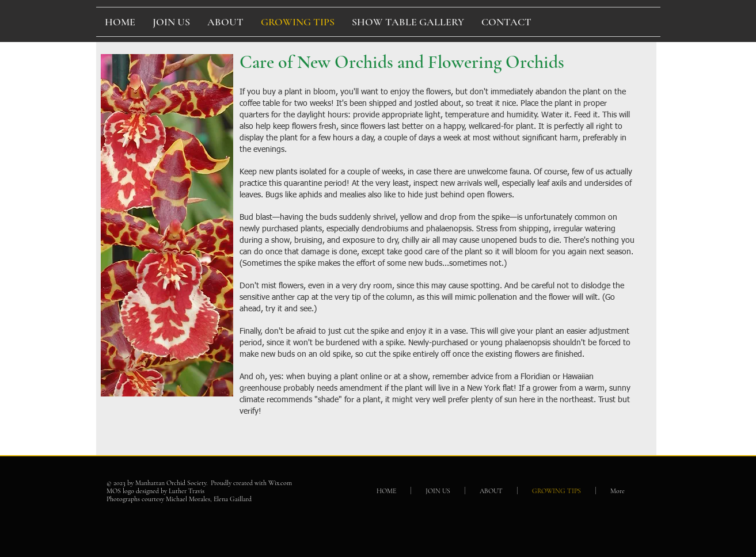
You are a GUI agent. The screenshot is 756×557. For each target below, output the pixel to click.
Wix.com (280, 483)
